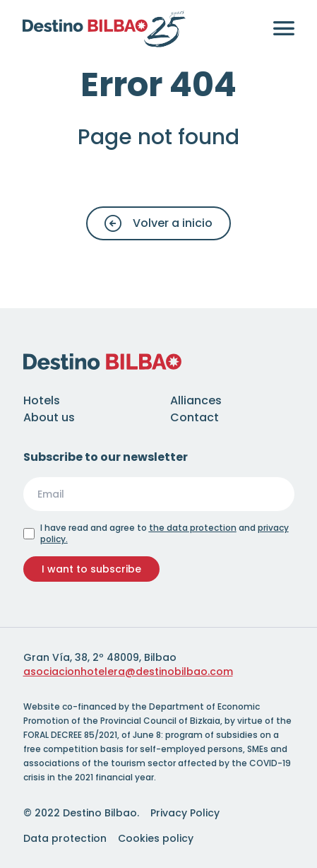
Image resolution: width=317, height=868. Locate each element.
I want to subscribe (91, 569)
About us (49, 417)
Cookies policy (156, 838)
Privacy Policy (185, 813)
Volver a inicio (158, 223)
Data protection (65, 838)
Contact (195, 417)
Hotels (42, 400)
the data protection (193, 528)
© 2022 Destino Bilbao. (81, 813)
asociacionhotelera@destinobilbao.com (128, 671)
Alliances (196, 400)
